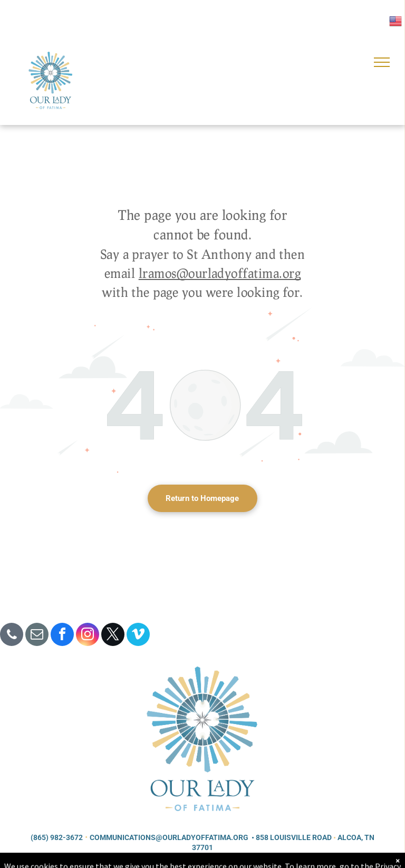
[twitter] (113, 636)
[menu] (382, 62)
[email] (37, 636)
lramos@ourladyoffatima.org (220, 273)
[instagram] (88, 636)
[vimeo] (138, 636)
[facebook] (62, 636)
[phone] (12, 636)
